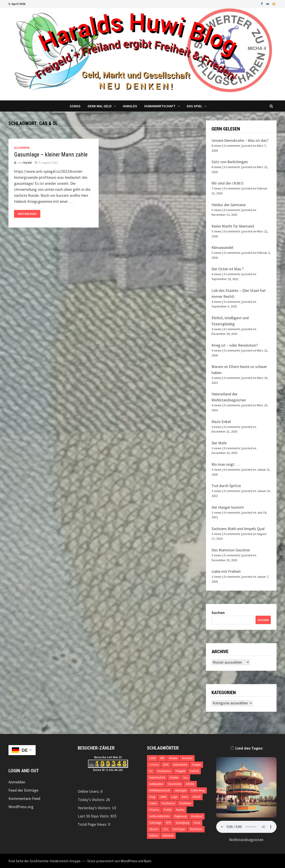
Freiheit (194, 771)
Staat (197, 823)
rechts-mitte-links (159, 816)
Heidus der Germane (229, 205)
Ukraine (154, 829)
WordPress (129, 861)
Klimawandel (222, 247)
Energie (196, 765)
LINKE (163, 797)
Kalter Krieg (198, 790)
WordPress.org (21, 807)
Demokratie (180, 765)
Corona (154, 765)
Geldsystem (156, 784)
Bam (148, 861)
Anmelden (17, 782)
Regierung (180, 816)
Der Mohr (219, 443)
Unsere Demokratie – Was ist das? (240, 140)
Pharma (154, 810)
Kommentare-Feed (24, 798)
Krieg (152, 797)
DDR (166, 765)
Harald (27, 163)
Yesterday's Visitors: (95, 808)
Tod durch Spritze (226, 486)
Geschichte (174, 784)
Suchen (218, 613)
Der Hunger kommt (228, 507)
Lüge (174, 797)
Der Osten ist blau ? (228, 269)
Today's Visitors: (92, 800)
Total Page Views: (93, 824)
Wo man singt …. (226, 464)
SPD (168, 823)
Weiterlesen (27, 214)
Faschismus (164, 771)
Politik (168, 810)
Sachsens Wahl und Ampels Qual (238, 529)
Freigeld (180, 771)
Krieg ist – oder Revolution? (235, 345)
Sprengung (182, 823)
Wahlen (154, 836)
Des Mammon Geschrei (231, 550)
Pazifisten (185, 803)
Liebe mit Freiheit (226, 571)
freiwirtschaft (157, 778)
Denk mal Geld (100, 106)
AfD (162, 758)
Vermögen (179, 829)
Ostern (153, 803)
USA (165, 829)
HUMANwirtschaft (160, 790)
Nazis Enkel (221, 422)
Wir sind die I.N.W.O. (228, 183)
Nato (185, 797)
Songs (75, 106)
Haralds (130, 106)
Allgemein (22, 148)
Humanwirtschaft (160, 106)
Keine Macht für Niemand (233, 226)
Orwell (196, 797)
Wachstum (196, 829)
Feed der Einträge (23, 790)
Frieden (174, 778)
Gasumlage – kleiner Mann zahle (51, 155)
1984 (152, 758)
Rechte (180, 810)
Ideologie (181, 790)
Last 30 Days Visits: (94, 816)
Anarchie (187, 758)
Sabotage (155, 823)
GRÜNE (190, 784)
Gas (186, 778)
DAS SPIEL (194, 106)
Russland (197, 816)
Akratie (173, 758)
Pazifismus (168, 803)
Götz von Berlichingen (230, 162)
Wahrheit (168, 836)
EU (151, 771)
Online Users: (89, 791)
